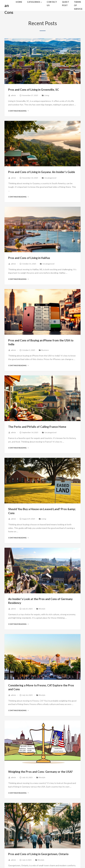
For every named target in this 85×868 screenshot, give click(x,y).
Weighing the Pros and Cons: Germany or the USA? (40, 772)
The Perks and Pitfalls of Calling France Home (37, 427)
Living (47, 95)
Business (45, 350)
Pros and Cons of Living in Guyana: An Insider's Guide (42, 172)
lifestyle (42, 609)
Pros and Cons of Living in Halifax (29, 258)
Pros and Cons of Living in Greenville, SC (34, 90)
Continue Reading (19, 111)
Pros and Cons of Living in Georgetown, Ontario (38, 854)
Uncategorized (50, 178)
